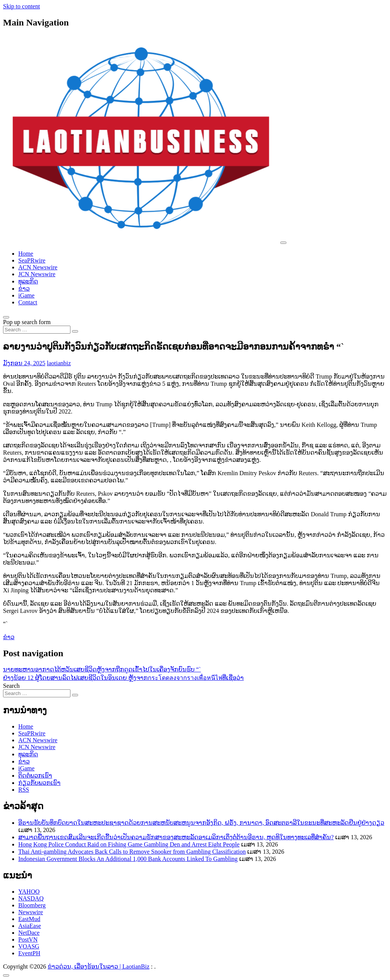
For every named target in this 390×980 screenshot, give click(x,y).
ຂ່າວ (24, 289)
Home (26, 254)
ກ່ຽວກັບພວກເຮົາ (39, 783)
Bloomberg (32, 905)
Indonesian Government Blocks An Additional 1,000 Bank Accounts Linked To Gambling (128, 859)
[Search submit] (75, 331)
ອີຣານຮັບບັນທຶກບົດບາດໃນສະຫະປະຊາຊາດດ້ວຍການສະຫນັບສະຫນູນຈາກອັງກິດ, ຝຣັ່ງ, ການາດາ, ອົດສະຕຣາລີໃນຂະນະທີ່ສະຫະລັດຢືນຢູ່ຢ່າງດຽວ (201, 823)
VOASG (29, 946)
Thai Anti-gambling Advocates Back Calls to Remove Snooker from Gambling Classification (132, 852)
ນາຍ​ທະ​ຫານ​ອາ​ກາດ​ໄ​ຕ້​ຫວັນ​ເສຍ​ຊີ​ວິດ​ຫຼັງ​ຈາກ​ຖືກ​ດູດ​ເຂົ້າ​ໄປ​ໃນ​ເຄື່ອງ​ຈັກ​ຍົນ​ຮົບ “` (102, 669)
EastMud (29, 919)
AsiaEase (30, 926)
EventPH (29, 953)
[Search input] (37, 330)
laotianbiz (59, 363)
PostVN (28, 939)
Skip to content (22, 6)
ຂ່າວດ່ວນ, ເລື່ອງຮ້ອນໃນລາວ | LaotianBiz (98, 966)
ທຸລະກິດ (28, 281)
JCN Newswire (37, 274)
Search (11, 686)
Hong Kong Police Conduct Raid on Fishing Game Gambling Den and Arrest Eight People (129, 844)
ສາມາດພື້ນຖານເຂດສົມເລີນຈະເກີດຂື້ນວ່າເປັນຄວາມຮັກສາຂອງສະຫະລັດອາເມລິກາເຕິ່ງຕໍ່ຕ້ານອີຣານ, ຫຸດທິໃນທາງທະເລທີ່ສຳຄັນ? (176, 837)
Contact (28, 302)
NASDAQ (31, 898)
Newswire (31, 912)
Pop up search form (27, 322)
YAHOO (29, 892)
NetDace (29, 933)
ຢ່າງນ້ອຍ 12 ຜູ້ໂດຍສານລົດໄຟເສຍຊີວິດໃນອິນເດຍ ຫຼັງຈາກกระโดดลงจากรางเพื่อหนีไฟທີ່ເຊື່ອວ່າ (123, 678)
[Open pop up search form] (6, 317)
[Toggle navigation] (283, 243)
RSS (24, 790)
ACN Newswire (38, 267)
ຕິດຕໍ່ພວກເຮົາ (35, 776)
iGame (26, 295)
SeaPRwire (32, 260)
